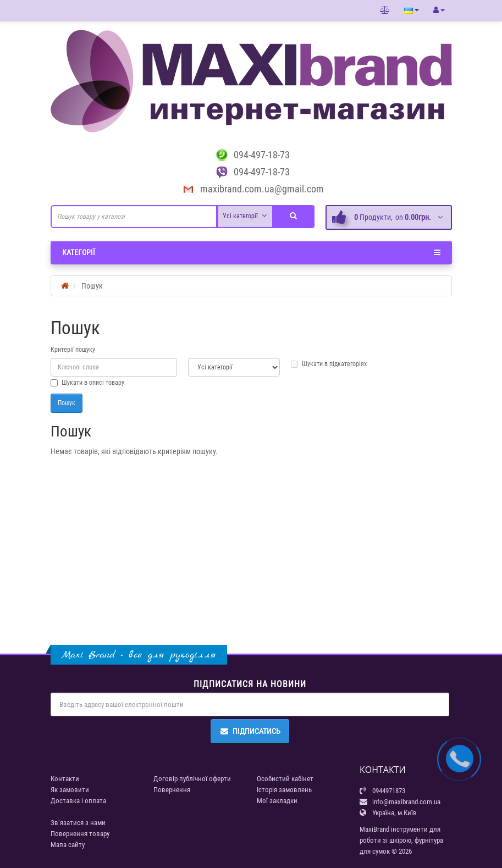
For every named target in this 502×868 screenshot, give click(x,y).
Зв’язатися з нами (78, 823)
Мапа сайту (68, 845)
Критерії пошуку (73, 350)
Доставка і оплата (78, 801)
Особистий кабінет (285, 779)
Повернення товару (80, 834)
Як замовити (70, 790)
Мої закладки (277, 801)
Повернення (172, 790)
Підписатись (250, 731)
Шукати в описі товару (87, 383)
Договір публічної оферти (192, 779)
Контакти (65, 779)
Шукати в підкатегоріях (329, 364)
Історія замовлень (284, 790)
